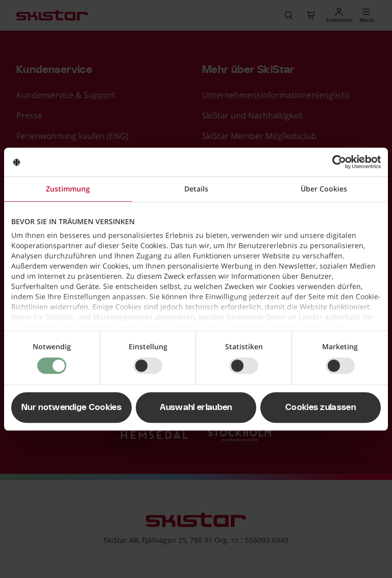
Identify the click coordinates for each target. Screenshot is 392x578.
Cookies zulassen (321, 407)
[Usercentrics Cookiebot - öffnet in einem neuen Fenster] (336, 162)
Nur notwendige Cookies (71, 407)
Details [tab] (196, 189)
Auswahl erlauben (196, 407)
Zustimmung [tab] (68, 189)
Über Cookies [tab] (324, 189)
